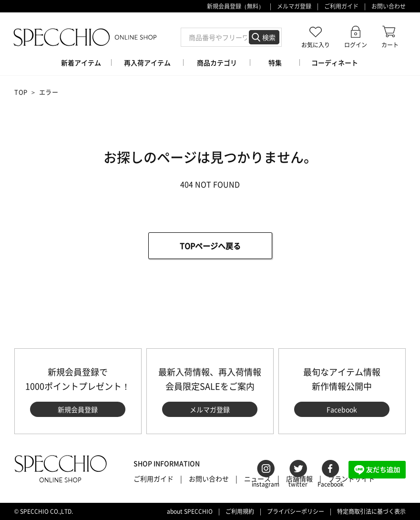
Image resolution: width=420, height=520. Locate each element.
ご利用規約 (240, 511)
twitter (298, 484)
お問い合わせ (389, 6)
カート (390, 45)
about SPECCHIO (190, 511)
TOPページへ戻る (210, 246)
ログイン (356, 45)
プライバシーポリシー (296, 511)
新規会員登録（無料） (236, 6)
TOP (21, 92)
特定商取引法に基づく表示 (371, 511)
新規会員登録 (78, 409)
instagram (266, 484)
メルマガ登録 (294, 6)
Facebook (342, 409)
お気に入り (316, 45)
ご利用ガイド (341, 6)
